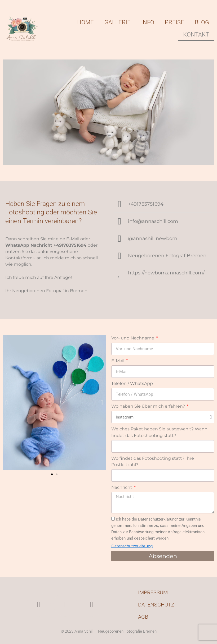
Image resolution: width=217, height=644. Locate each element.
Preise (174, 22)
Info (148, 22)
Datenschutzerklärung (132, 546)
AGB (143, 617)
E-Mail (118, 361)
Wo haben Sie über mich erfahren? (149, 406)
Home (85, 22)
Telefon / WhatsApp (132, 383)
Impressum (153, 592)
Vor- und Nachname (133, 338)
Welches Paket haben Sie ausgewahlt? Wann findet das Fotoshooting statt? (159, 432)
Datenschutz (156, 605)
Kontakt (196, 34)
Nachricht (122, 487)
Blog (202, 22)
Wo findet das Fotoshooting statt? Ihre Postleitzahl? (153, 461)
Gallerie (118, 22)
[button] (6, 402)
